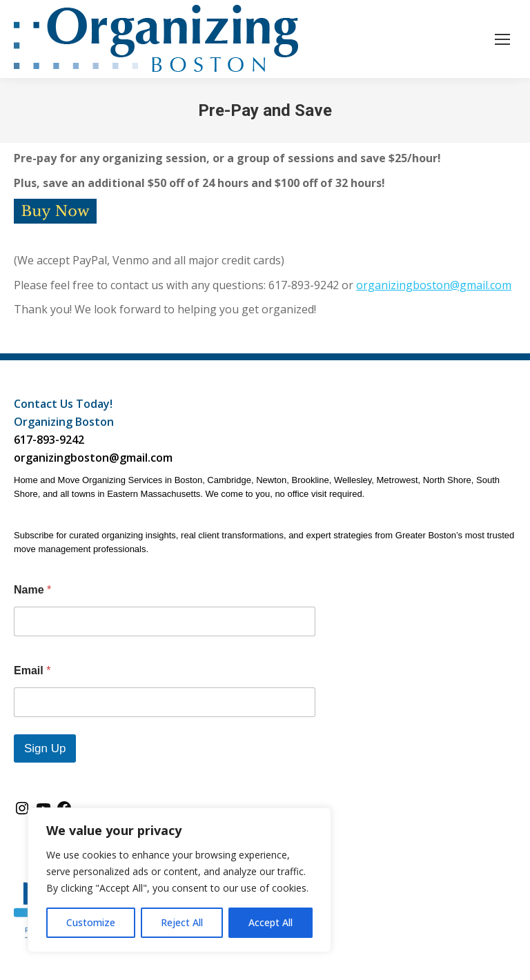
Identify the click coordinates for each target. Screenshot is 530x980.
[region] (179, 880)
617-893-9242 (49, 440)
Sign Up (45, 748)
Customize (91, 922)
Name (32, 590)
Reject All (182, 922)
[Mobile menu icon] (502, 39)
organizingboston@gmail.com (434, 285)
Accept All (271, 922)
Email (32, 670)
